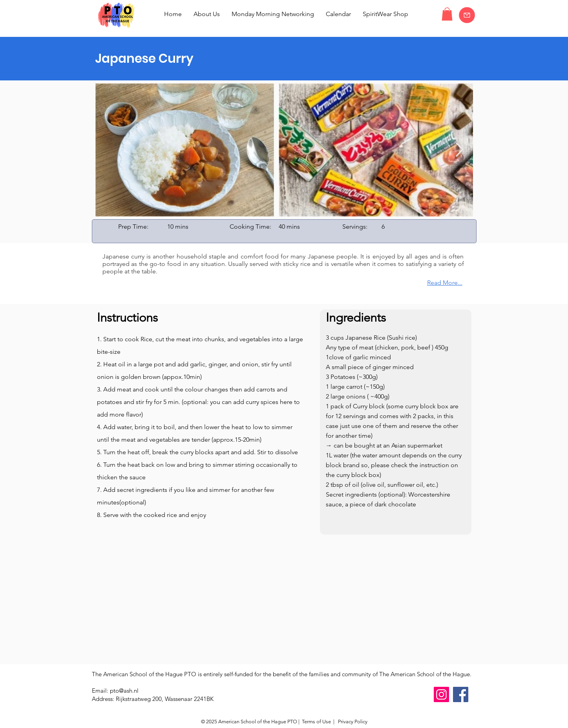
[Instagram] (441, 694)
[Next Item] (459, 150)
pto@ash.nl (124, 691)
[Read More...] (436, 283)
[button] (447, 14)
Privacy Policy (352, 722)
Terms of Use (316, 722)
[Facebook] (461, 694)
